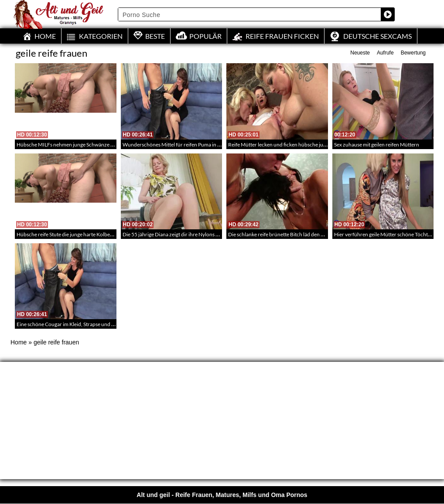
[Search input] (250, 14)
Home (19, 342)
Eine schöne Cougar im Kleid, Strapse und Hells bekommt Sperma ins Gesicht (103, 324)
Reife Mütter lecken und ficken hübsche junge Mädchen (291, 145)
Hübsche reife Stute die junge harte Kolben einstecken (77, 234)
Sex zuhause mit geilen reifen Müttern (377, 145)
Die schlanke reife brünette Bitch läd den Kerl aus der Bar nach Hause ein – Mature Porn (327, 234)
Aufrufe (385, 53)
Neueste (360, 53)
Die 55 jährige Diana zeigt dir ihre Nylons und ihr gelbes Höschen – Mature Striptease (218, 234)
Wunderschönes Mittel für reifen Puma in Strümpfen (182, 145)
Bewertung (413, 53)
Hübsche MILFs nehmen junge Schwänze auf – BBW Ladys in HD (90, 145)
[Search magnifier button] (388, 14)
